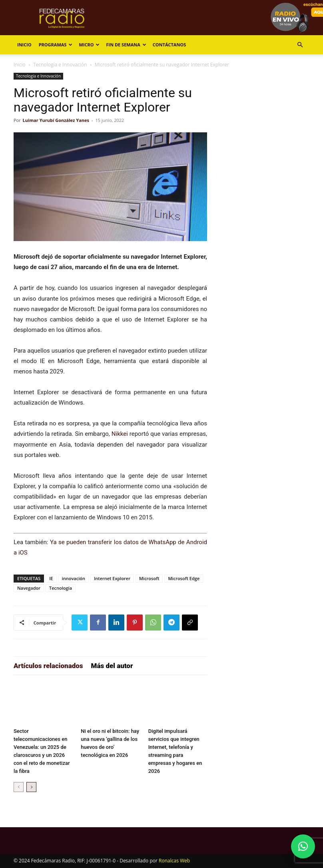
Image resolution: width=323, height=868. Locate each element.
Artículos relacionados (48, 666)
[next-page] (31, 787)
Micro (89, 45)
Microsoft (149, 578)
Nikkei (120, 434)
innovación (74, 578)
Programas (56, 45)
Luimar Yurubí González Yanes (56, 120)
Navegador (29, 588)
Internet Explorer (112, 578)
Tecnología (61, 588)
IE (51, 578)
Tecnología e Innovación (60, 65)
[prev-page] (19, 787)
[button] (300, 45)
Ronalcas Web (174, 861)
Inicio (24, 45)
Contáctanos (169, 45)
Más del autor (112, 666)
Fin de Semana (126, 45)
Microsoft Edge (184, 578)
